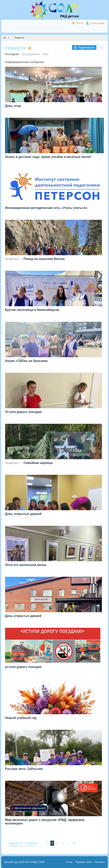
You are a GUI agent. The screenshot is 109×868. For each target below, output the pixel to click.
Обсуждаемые (31, 54)
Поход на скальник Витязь (44, 259)
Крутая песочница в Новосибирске (32, 310)
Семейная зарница (38, 463)
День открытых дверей (23, 514)
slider (45, 54)
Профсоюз (12, 259)
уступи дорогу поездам (23, 667)
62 (74, 843)
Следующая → (33, 843)
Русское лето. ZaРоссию (24, 769)
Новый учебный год (21, 718)
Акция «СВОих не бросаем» (27, 361)
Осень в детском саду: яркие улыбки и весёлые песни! (48, 157)
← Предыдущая (14, 843)
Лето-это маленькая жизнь (26, 565)
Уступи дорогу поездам (23, 412)
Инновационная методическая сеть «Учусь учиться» (46, 208)
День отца (13, 106)
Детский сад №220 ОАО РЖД (20, 862)
